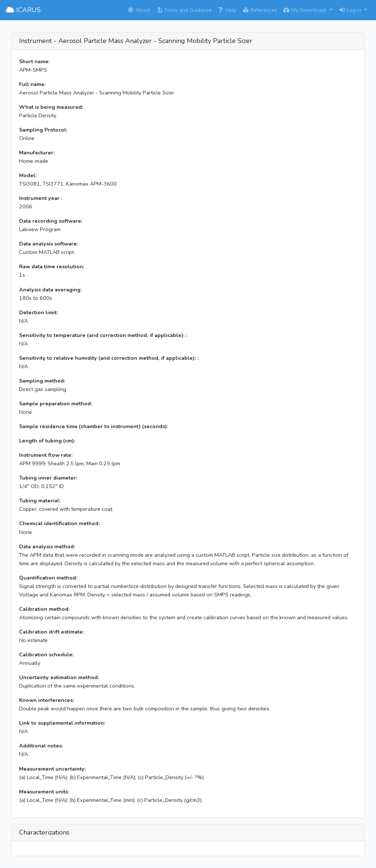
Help (227, 10)
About (139, 10)
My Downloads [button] (306, 10)
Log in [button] (351, 10)
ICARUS (23, 10)
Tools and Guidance (184, 10)
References (260, 10)
